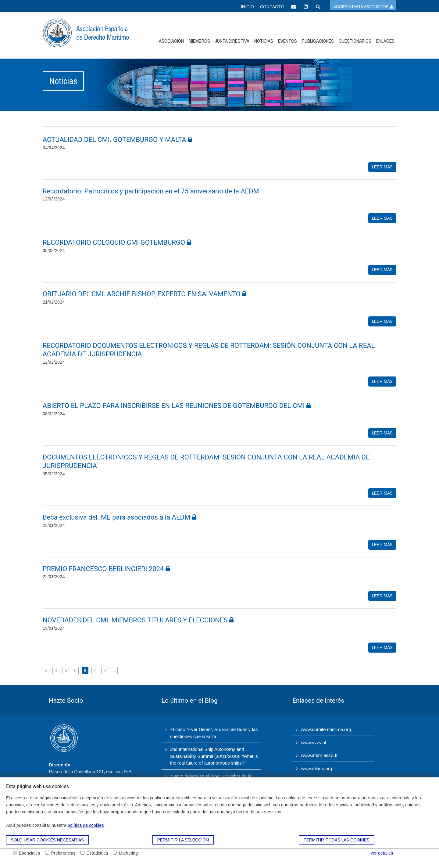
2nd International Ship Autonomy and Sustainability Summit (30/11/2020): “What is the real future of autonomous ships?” (214, 756)
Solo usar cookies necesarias (47, 840)
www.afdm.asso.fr (319, 755)
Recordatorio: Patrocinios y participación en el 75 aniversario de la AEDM (152, 191)
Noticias (264, 41)
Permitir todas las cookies (337, 840)
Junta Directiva (232, 41)
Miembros (199, 41)
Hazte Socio (66, 701)
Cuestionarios (355, 41)
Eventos (287, 41)
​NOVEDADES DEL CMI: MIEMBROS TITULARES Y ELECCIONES (138, 620)
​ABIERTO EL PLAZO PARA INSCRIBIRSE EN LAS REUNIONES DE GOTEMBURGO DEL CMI (177, 406)
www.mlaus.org (316, 768)
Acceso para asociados (363, 7)
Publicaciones (318, 41)
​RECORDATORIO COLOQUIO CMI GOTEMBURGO (117, 242)
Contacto (272, 7)
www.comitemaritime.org (326, 729)
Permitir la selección (183, 840)
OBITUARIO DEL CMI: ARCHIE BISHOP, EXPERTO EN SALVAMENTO (145, 294)
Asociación (171, 41)
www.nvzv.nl (313, 742)
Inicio (247, 7)
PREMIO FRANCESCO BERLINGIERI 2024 (106, 569)
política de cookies (86, 825)
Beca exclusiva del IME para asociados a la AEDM (120, 517)
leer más (382, 167)
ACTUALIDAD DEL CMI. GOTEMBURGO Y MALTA (117, 140)
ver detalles (382, 853)
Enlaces (385, 41)
